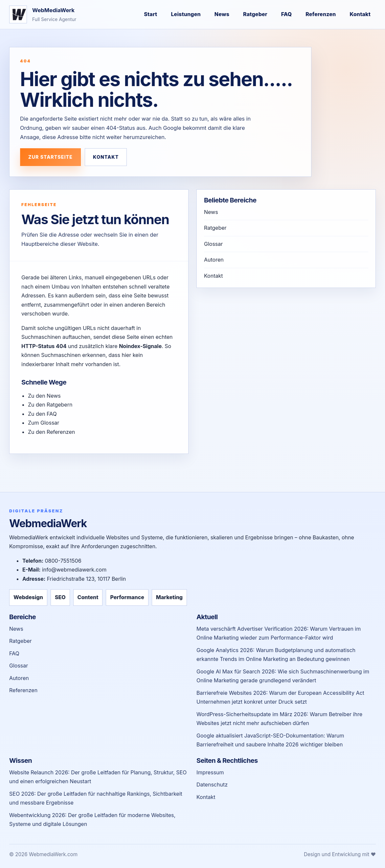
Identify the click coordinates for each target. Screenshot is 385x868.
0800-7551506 (63, 561)
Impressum (210, 772)
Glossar (213, 244)
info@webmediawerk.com (74, 570)
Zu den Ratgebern (50, 405)
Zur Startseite (50, 157)
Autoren (214, 260)
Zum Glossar (44, 423)
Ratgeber (255, 14)
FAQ (287, 14)
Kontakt (360, 14)
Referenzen (321, 14)
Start (150, 14)
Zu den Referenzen (51, 432)
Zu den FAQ (42, 414)
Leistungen (186, 14)
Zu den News (44, 396)
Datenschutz (212, 785)
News (222, 14)
